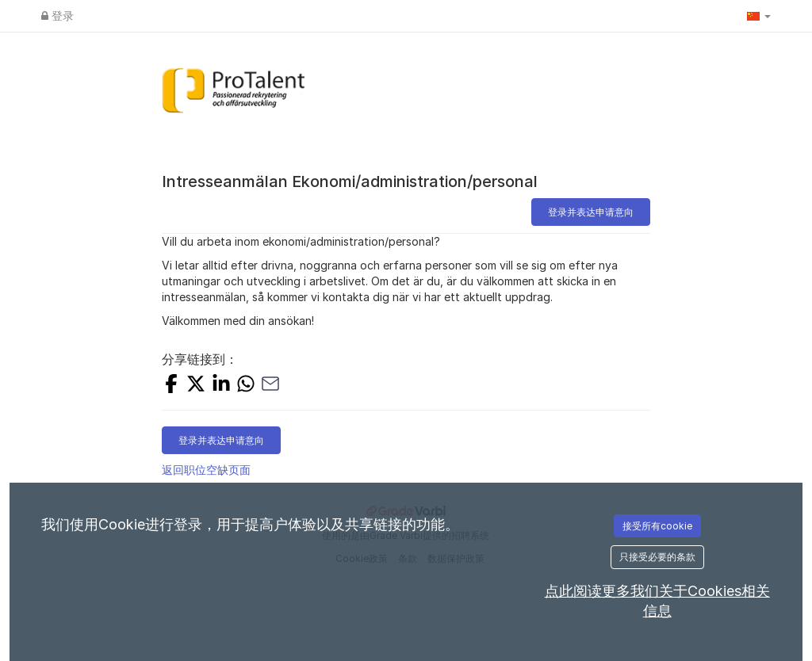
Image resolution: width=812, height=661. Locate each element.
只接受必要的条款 (657, 557)
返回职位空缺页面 (206, 470)
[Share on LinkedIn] (221, 386)
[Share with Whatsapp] (246, 386)
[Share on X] (196, 386)
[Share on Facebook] (171, 386)
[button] (759, 16)
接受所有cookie (657, 526)
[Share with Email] (270, 386)
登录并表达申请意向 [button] (591, 212)
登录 (57, 15)
